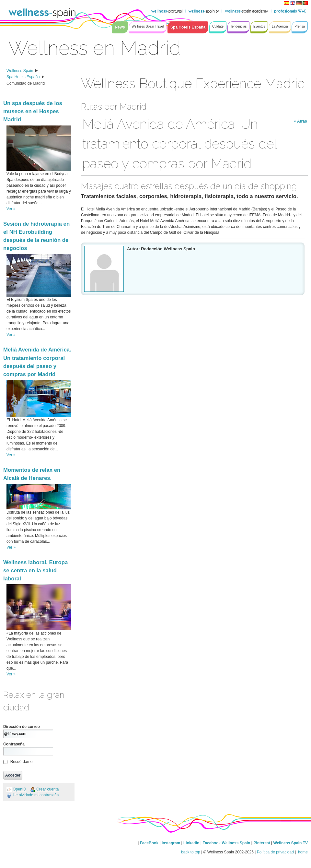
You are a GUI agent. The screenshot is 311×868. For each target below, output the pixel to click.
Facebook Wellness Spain (226, 843)
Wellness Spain (20, 71)
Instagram (171, 843)
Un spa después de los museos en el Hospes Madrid (33, 111)
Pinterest (262, 843)
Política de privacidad (275, 852)
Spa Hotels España (23, 77)
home (302, 852)
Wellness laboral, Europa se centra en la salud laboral (35, 571)
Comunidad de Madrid (26, 83)
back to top (191, 852)
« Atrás (300, 121)
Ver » (11, 209)
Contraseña (14, 744)
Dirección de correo (22, 727)
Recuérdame (22, 762)
